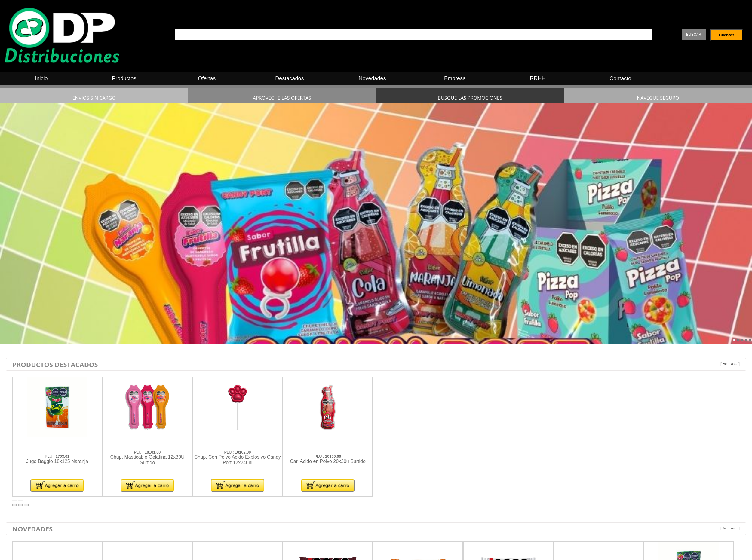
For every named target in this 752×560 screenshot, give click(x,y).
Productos (124, 78)
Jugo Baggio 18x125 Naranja (57, 461)
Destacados (289, 78)
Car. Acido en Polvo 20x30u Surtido (328, 461)
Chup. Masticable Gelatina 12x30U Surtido (147, 460)
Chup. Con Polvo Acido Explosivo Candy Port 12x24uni (238, 460)
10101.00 (153, 452)
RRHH (538, 78)
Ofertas (207, 78)
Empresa (455, 78)
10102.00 (243, 452)
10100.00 (333, 456)
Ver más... (730, 364)
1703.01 (63, 456)
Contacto (620, 78)
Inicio (41, 78)
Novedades (372, 78)
